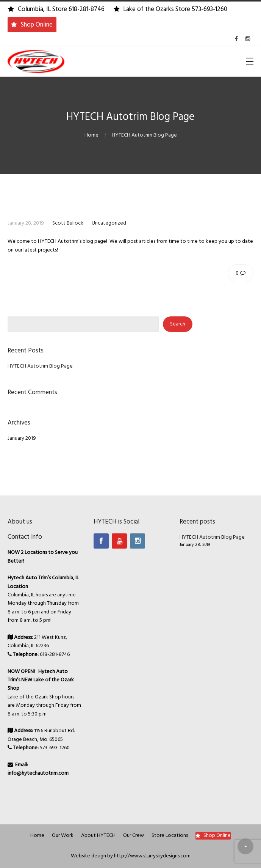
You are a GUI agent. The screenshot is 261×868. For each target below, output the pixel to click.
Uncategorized (109, 223)
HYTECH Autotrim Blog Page (40, 366)
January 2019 (22, 438)
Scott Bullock (68, 223)
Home (91, 135)
